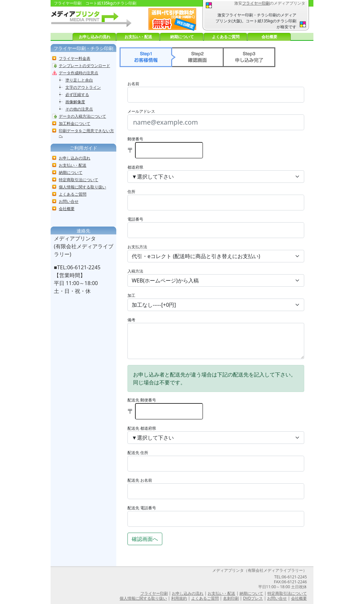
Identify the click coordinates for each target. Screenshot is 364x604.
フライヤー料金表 (75, 58)
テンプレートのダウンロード (84, 66)
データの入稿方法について (82, 116)
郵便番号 (135, 139)
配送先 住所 (138, 453)
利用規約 (179, 598)
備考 (131, 320)
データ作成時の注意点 (79, 73)
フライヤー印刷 (256, 3)
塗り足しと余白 (79, 80)
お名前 (133, 84)
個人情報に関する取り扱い (82, 187)
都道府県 (135, 167)
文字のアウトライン (83, 87)
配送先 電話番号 (142, 508)
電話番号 (135, 219)
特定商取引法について (79, 180)
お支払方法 (137, 247)
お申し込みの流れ (95, 37)
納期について (182, 37)
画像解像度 (75, 102)
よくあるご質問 (226, 37)
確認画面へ (145, 539)
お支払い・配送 (138, 37)
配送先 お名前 (140, 480)
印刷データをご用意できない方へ (86, 133)
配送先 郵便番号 (142, 400)
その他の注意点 (79, 109)
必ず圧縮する (77, 95)
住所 (131, 192)
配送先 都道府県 (142, 428)
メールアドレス (141, 111)
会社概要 (269, 37)
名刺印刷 (231, 598)
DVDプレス (253, 598)
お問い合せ (69, 201)
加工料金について (75, 123)
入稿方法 (135, 271)
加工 (131, 295)
